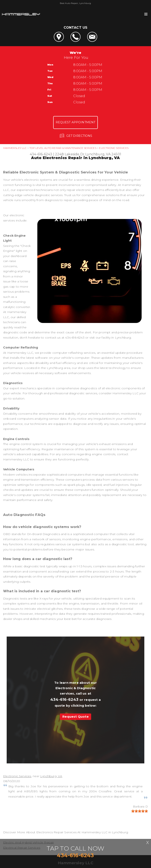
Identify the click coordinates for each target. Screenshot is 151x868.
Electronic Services (17, 776)
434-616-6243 (41, 154)
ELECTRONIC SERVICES (114, 148)
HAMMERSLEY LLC (15, 148)
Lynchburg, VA (51, 776)
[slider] (140, 811)
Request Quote (75, 717)
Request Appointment (76, 122)
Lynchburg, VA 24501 (103, 154)
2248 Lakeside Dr (70, 154)
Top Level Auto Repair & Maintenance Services (63, 148)
